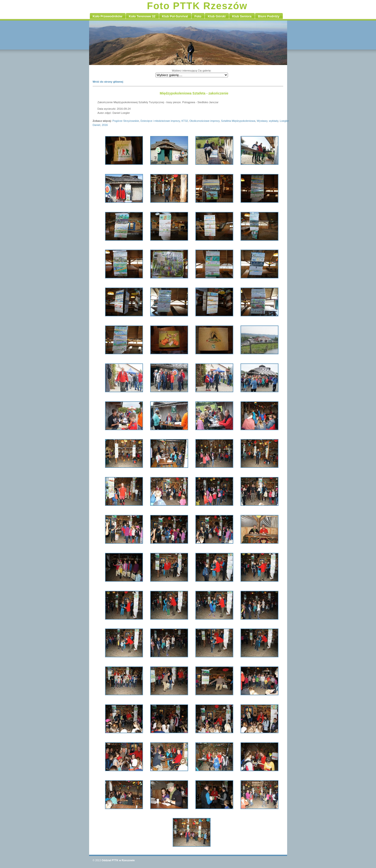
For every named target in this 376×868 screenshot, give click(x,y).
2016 (105, 125)
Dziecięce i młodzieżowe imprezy (160, 121)
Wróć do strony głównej (108, 82)
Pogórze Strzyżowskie (126, 121)
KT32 (185, 121)
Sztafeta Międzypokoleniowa (238, 121)
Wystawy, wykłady (267, 121)
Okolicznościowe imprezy (204, 121)
